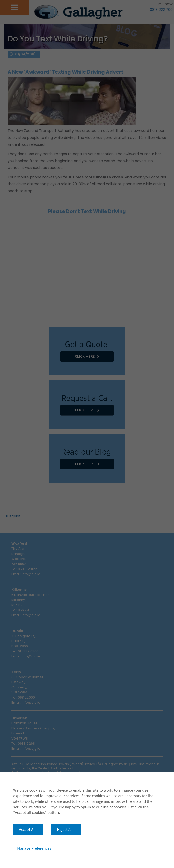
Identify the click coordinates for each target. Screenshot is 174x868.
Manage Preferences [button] (34, 848)
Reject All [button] (65, 830)
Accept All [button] (27, 830)
